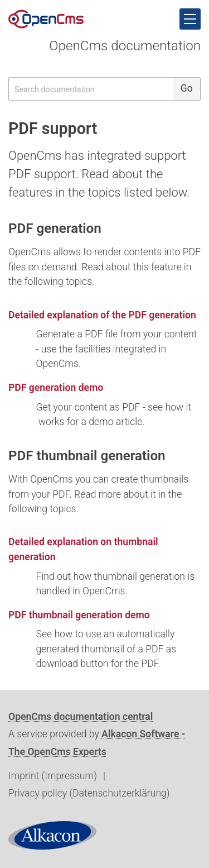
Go (187, 88)
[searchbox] (91, 89)
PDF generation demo (56, 388)
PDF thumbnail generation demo (79, 615)
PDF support (53, 128)
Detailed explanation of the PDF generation (102, 315)
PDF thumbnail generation (87, 456)
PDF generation (55, 228)
